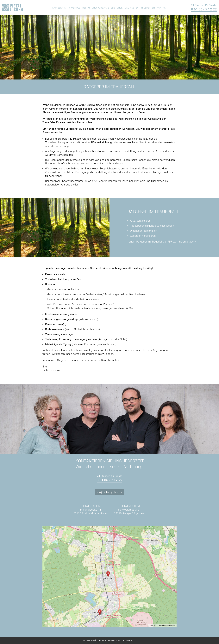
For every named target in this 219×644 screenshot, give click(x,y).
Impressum (114, 640)
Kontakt (162, 8)
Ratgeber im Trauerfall (66, 8)
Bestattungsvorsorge (96, 8)
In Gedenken (148, 8)
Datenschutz (129, 640)
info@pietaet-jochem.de (109, 492)
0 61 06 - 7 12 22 (204, 9)
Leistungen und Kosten (125, 8)
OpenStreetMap (158, 625)
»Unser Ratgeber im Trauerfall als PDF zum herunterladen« (162, 242)
